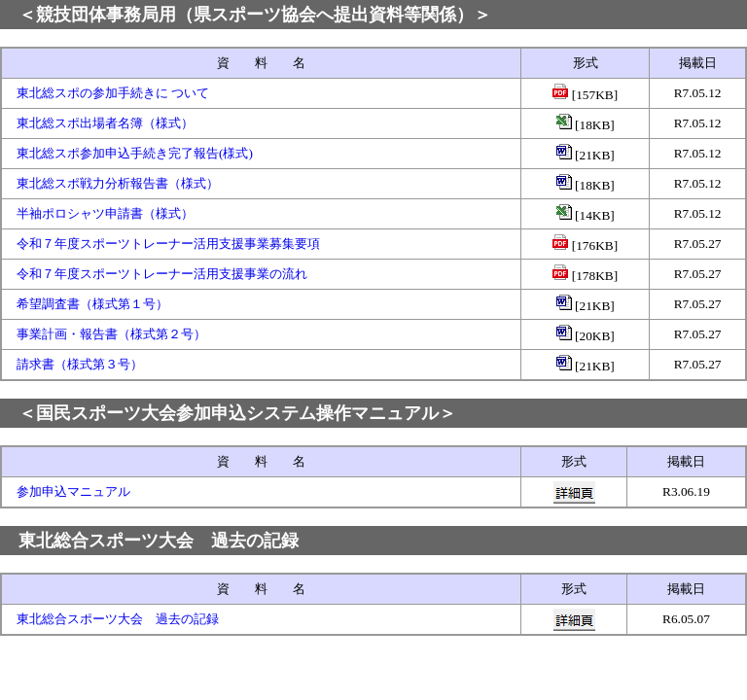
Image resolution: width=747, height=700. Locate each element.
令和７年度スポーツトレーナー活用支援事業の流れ (162, 274)
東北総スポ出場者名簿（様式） (105, 123)
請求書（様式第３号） (80, 364)
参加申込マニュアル (73, 491)
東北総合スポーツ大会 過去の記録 (118, 619)
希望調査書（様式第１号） (92, 304)
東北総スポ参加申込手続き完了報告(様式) (135, 153)
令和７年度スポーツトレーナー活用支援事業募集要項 (168, 244)
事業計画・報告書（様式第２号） (111, 334)
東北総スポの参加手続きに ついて (113, 93)
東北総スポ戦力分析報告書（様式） (118, 183)
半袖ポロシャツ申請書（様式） (105, 213)
